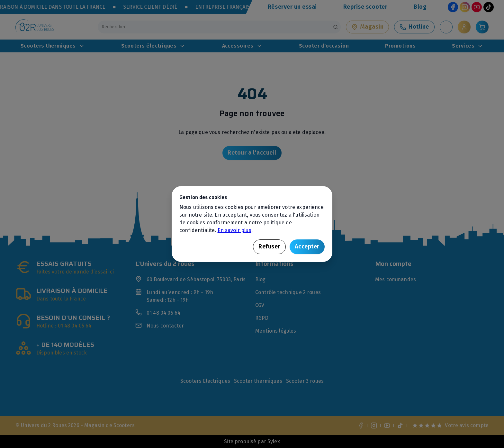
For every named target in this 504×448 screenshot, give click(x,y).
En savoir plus (234, 230)
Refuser (269, 246)
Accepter (307, 246)
